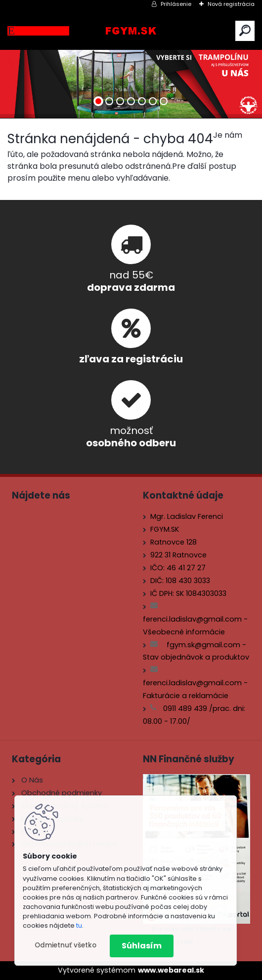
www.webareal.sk (171, 970)
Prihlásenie (176, 4)
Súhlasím (142, 946)
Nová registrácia (231, 4)
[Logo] (131, 31)
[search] (245, 30)
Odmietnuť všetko (65, 945)
